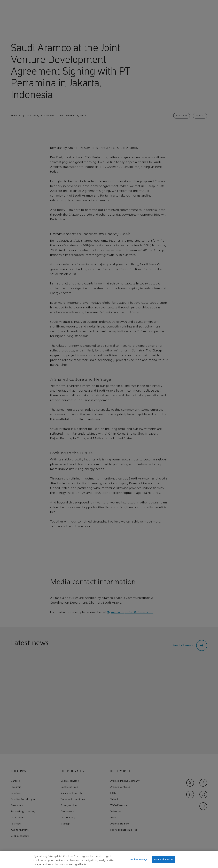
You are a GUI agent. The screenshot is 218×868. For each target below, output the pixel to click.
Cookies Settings (138, 861)
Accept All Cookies (164, 861)
